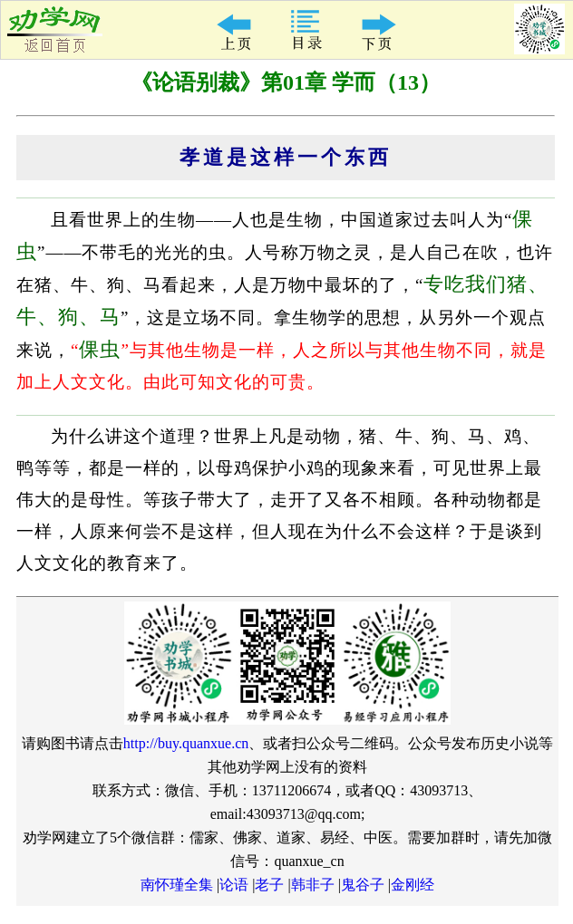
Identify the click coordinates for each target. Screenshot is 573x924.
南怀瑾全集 (177, 885)
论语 (234, 885)
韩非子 (313, 885)
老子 (269, 885)
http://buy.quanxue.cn (186, 743)
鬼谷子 (363, 885)
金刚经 (413, 885)
